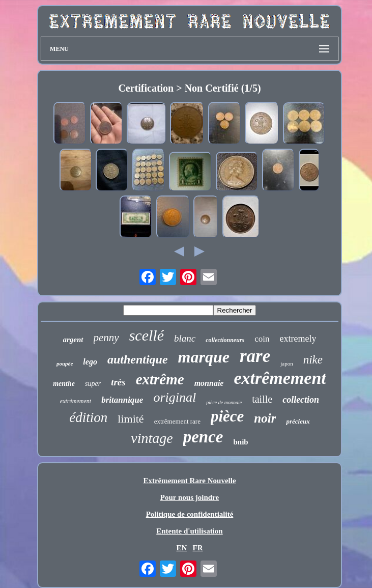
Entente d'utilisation (189, 531)
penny (106, 338)
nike (313, 360)
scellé (147, 335)
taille (262, 399)
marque (204, 357)
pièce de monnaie (224, 402)
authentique (138, 359)
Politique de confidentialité (190, 514)
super (93, 384)
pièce (227, 416)
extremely (298, 339)
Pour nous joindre (190, 497)
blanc (185, 338)
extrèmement (76, 401)
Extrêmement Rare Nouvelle (189, 481)
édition (88, 417)
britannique (122, 400)
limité (131, 419)
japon (287, 363)
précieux (298, 421)
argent (73, 340)
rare (255, 356)
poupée (65, 363)
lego (90, 362)
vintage (152, 438)
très (118, 382)
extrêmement (280, 378)
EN (181, 548)
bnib (241, 442)
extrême (160, 379)
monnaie (209, 383)
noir (265, 418)
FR (198, 548)
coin (262, 339)
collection (301, 400)
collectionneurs (225, 340)
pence (203, 437)
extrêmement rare (177, 421)
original (175, 397)
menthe (64, 384)
